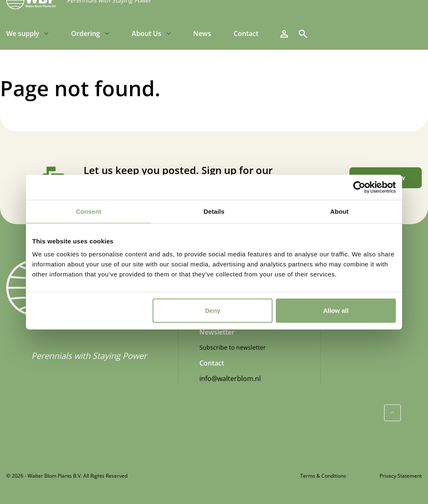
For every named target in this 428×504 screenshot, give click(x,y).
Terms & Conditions (323, 476)
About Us (146, 33)
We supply (23, 33)
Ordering (85, 33)
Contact (246, 33)
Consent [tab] (89, 211)
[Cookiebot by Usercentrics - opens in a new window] (359, 187)
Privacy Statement (401, 476)
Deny (213, 311)
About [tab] (339, 211)
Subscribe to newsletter (233, 347)
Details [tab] (214, 211)
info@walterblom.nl (230, 379)
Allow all (336, 311)
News (202, 33)
